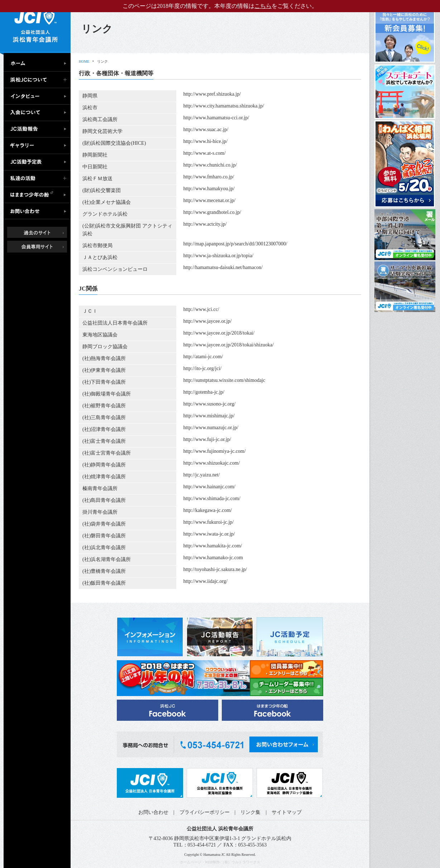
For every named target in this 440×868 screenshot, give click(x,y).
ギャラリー (39, 146)
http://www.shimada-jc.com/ (212, 498)
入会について (39, 113)
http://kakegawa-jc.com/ (208, 510)
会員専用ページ (42, 246)
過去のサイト (42, 232)
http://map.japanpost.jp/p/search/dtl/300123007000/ (235, 244)
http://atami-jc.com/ (203, 357)
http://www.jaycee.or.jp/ (208, 321)
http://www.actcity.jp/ (205, 224)
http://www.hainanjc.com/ (209, 487)
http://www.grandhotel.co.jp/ (212, 212)
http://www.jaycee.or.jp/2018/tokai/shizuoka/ (229, 345)
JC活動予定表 (39, 162)
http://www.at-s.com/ (205, 153)
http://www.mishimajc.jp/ (209, 416)
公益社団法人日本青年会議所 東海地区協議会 (220, 783)
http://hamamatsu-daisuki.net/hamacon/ (223, 267)
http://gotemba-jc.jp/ (204, 392)
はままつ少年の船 (39, 195)
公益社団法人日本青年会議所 (150, 783)
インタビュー (39, 96)
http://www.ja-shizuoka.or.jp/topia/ (218, 256)
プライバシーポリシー (205, 812)
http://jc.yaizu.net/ (202, 475)
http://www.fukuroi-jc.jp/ (209, 522)
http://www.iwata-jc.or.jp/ (209, 534)
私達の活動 (39, 179)
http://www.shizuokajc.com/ (212, 463)
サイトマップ (287, 812)
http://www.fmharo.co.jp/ (209, 177)
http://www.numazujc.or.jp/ (211, 428)
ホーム (39, 62)
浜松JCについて (39, 80)
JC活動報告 (39, 129)
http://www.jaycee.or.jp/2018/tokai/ (219, 333)
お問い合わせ (39, 212)
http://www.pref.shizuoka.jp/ (212, 94)
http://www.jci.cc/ (201, 309)
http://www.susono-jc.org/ (210, 404)
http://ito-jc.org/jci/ (203, 368)
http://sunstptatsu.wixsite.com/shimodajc (224, 380)
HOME (84, 61)
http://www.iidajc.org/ (205, 581)
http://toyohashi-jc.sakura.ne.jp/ (215, 569)
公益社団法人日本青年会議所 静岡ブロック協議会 (290, 783)
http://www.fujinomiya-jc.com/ (215, 451)
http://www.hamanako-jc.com (213, 558)
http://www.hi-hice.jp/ (206, 141)
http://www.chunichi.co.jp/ (210, 165)
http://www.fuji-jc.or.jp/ (207, 439)
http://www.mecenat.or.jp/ (210, 200)
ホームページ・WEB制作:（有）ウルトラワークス (220, 862)
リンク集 (250, 812)
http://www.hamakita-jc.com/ (213, 546)
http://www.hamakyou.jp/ (209, 189)
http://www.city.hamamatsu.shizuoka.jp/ (224, 106)
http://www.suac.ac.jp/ (206, 130)
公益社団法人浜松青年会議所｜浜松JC (35, 27)
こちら (263, 6)
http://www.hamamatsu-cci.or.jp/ (216, 118)
